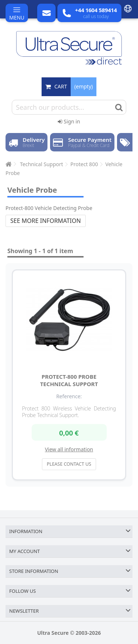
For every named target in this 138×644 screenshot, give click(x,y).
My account (24, 551)
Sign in (69, 121)
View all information (69, 449)
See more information (46, 221)
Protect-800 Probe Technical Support (69, 380)
